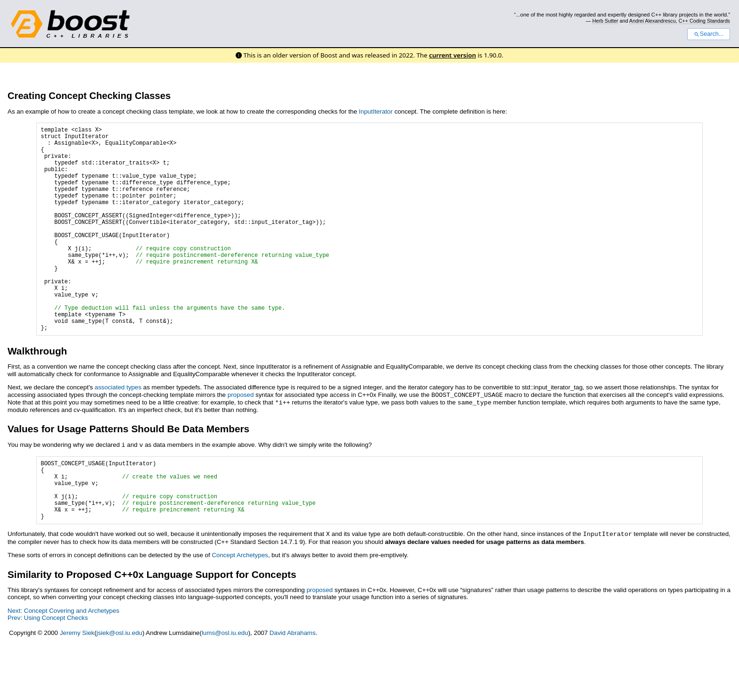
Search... (709, 34)
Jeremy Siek (77, 688)
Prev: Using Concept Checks (48, 672)
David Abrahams (293, 688)
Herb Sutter (605, 21)
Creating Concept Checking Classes (89, 96)
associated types (118, 431)
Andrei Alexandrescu (653, 21)
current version (452, 55)
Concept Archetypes (240, 610)
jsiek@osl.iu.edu (119, 688)
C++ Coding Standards (704, 21)
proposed (241, 439)
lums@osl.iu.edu (225, 688)
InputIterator (376, 111)
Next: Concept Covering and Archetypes (63, 665)
